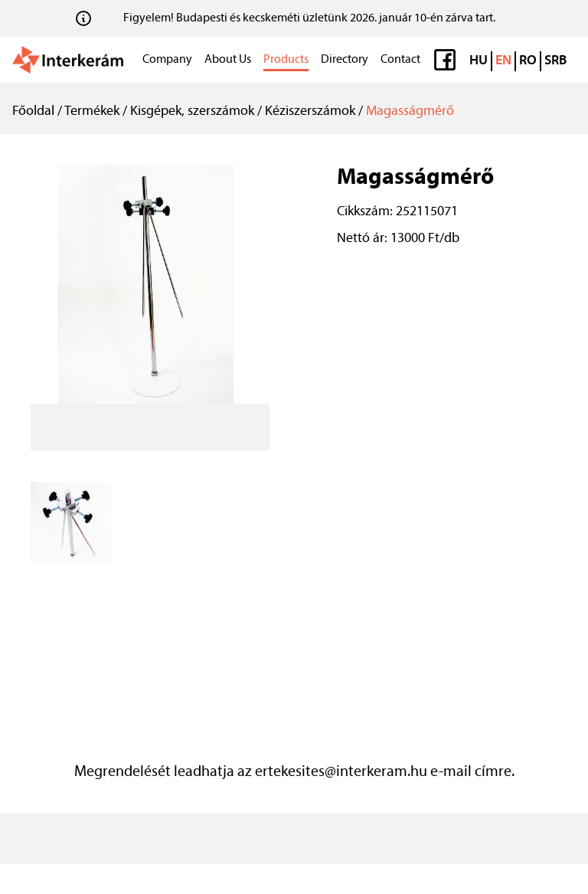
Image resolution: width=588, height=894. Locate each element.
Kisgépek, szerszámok (192, 111)
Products (286, 60)
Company (167, 60)
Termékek (92, 111)
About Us (228, 60)
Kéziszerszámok (310, 111)
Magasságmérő (410, 111)
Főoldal (33, 111)
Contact (400, 60)
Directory (345, 60)
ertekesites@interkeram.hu (341, 772)
